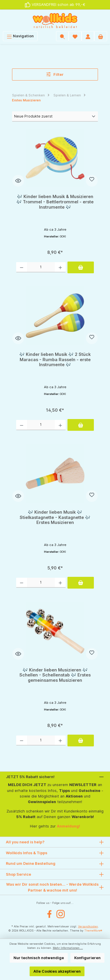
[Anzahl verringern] (22, 267)
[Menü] (20, 36)
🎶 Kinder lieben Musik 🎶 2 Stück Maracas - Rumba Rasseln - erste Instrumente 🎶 (55, 359)
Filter (55, 74)
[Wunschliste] (75, 36)
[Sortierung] (55, 116)
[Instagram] (61, 914)
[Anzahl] (41, 267)
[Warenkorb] (101, 36)
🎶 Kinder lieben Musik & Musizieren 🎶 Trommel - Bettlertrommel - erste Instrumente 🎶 (55, 202)
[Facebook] (49, 914)
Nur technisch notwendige (39, 958)
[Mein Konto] (88, 36)
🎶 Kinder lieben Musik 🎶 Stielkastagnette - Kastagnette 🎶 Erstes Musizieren (55, 517)
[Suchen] (62, 36)
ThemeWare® (93, 930)
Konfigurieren (87, 958)
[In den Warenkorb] (81, 267)
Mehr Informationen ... (68, 948)
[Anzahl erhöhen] (60, 267)
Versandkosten (88, 926)
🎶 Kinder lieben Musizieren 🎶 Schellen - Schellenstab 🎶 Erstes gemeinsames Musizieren (55, 675)
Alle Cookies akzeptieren (57, 971)
